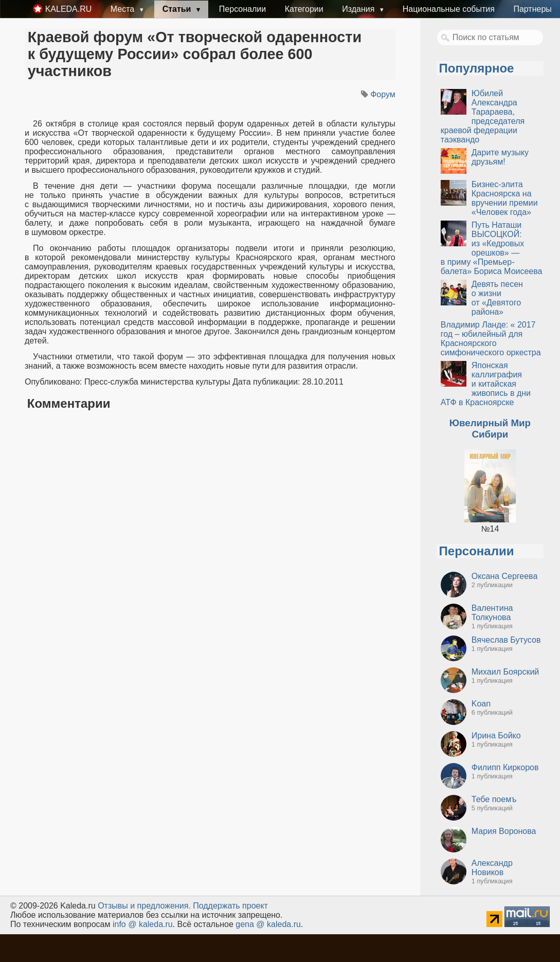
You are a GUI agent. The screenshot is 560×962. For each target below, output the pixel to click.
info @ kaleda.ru (143, 924)
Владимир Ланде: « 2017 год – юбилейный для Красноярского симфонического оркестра (491, 339)
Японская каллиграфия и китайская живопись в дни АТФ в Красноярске (486, 384)
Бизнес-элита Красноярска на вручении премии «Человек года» (505, 198)
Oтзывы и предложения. (144, 906)
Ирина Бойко (496, 736)
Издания (359, 9)
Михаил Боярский (505, 672)
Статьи (178, 9)
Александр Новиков (492, 868)
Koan (481, 704)
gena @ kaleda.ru (268, 924)
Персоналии (242, 9)
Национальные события (449, 9)
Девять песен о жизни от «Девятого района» (497, 298)
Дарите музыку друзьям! (500, 157)
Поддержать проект (230, 906)
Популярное (477, 68)
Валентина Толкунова (492, 613)
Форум (383, 94)
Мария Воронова (504, 831)
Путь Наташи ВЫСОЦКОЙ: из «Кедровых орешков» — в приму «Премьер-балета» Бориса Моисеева (492, 248)
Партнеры (532, 9)
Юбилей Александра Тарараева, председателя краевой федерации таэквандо (483, 116)
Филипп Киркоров (505, 767)
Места (124, 9)
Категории (304, 9)
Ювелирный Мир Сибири (490, 429)
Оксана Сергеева (505, 576)
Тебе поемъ (494, 799)
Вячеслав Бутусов (506, 640)
